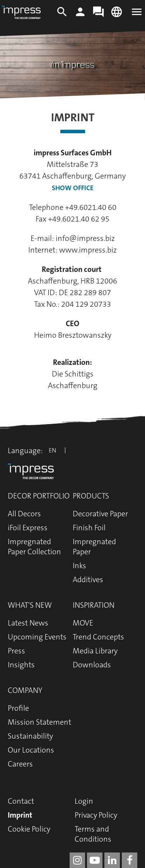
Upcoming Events (37, 637)
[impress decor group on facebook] (130, 860)
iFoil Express (28, 528)
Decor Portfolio (39, 496)
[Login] (80, 15)
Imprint (20, 815)
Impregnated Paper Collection (34, 547)
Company (25, 690)
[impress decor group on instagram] (77, 860)
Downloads (92, 665)
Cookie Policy (29, 829)
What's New (30, 605)
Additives (88, 579)
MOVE (83, 623)
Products (91, 496)
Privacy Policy (96, 815)
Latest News (28, 623)
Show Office (73, 188)
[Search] (62, 15)
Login (84, 801)
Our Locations (31, 750)
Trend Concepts (98, 637)
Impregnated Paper (94, 547)
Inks (79, 565)
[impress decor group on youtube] (95, 860)
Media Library (95, 651)
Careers (20, 764)
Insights (21, 665)
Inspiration (94, 605)
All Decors (24, 514)
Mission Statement (39, 722)
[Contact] (98, 15)
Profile (18, 708)
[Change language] (117, 15)
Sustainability (30, 736)
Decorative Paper (100, 514)
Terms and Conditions (93, 834)
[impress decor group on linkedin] (112, 860)
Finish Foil (89, 528)
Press (16, 651)
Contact (21, 801)
